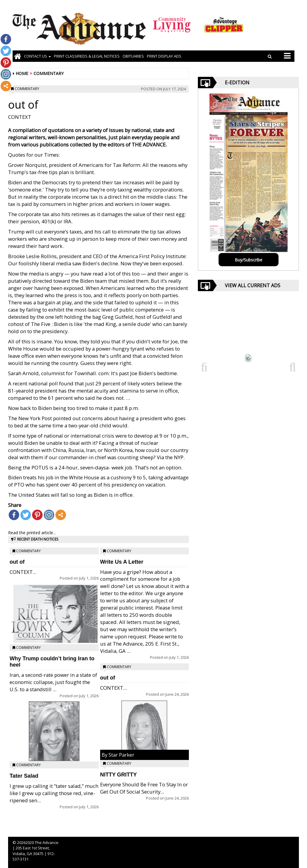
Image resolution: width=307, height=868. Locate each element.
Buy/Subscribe (249, 260)
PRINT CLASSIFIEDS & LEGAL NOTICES (87, 56)
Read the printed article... (32, 533)
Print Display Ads (164, 56)
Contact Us (37, 56)
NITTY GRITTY (119, 775)
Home (22, 73)
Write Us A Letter (122, 562)
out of (17, 562)
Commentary (49, 73)
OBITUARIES (133, 56)
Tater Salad (24, 776)
